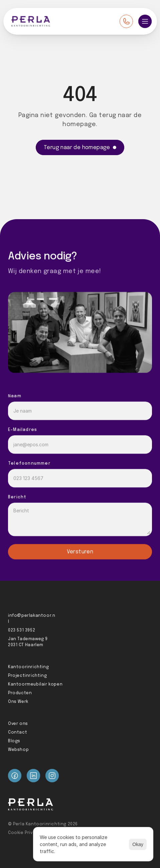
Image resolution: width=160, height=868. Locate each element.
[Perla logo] (31, 21)
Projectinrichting (27, 676)
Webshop (18, 750)
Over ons (18, 724)
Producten (20, 693)
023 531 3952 (22, 630)
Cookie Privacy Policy (32, 833)
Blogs (14, 741)
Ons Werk (18, 702)
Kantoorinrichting (28, 667)
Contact (18, 733)
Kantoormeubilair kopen (35, 685)
